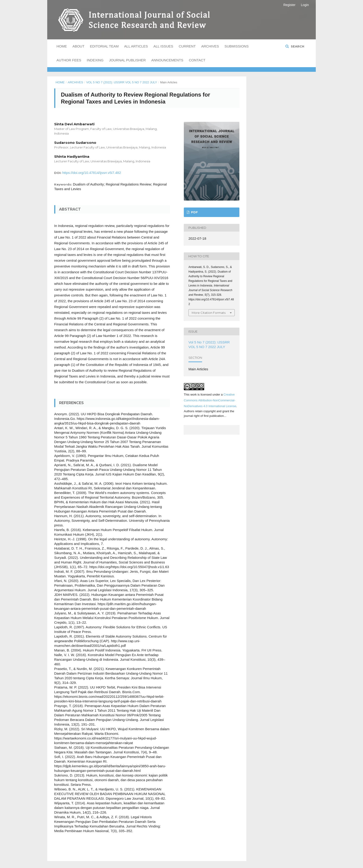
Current (187, 46)
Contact (197, 60)
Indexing (95, 60)
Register (289, 5)
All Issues (163, 46)
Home (62, 46)
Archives (210, 46)
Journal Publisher (127, 60)
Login (305, 5)
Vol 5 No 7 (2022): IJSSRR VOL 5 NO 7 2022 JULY (122, 82)
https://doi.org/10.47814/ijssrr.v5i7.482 (92, 173)
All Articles (136, 46)
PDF (194, 212)
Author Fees (69, 60)
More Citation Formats (209, 313)
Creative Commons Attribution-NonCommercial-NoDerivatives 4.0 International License (210, 400)
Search (297, 46)
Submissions (237, 46)
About (78, 46)
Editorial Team (104, 46)
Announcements (167, 60)
